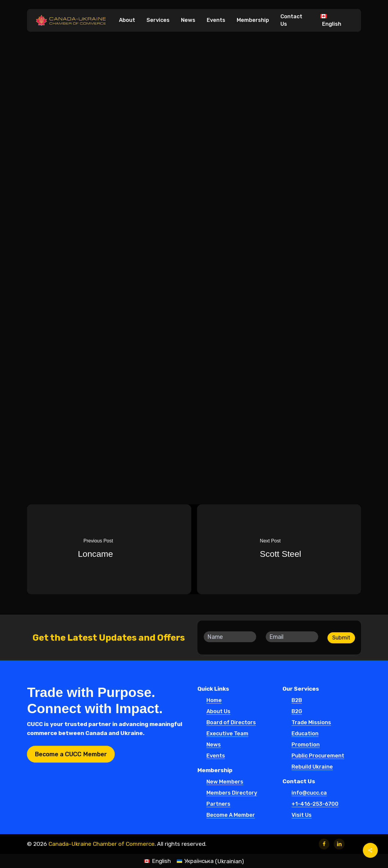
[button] (71, 754)
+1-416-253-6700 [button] (315, 804)
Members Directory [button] (232, 793)
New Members (192, 59)
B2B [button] (297, 701)
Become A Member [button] (231, 815)
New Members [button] (225, 782)
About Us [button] (218, 712)
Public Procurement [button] (318, 756)
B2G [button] (297, 712)
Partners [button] (218, 804)
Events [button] (216, 756)
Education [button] (305, 734)
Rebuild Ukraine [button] (312, 767)
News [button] (214, 745)
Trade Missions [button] (311, 723)
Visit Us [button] (302, 815)
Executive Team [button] (227, 734)
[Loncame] (108, 549)
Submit (341, 638)
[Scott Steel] (281, 549)
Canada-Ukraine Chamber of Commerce (102, 844)
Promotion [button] (306, 745)
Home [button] (214, 701)
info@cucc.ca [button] (309, 793)
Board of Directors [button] (231, 723)
